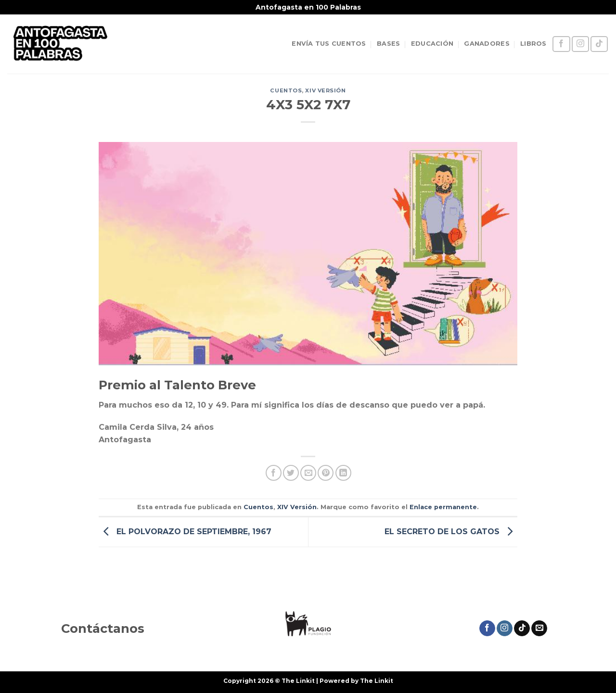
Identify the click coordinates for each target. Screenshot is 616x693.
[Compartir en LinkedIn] (343, 473)
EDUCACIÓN (432, 44)
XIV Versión (325, 90)
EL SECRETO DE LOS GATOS (451, 532)
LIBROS (533, 44)
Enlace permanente (443, 507)
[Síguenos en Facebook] (561, 44)
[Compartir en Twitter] (291, 473)
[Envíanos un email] (539, 629)
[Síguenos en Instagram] (580, 44)
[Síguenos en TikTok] (599, 44)
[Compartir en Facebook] (274, 473)
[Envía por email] (308, 473)
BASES (388, 44)
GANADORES (487, 44)
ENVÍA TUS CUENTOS (329, 44)
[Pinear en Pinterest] (326, 473)
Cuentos (286, 90)
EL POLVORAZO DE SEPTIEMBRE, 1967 (185, 532)
